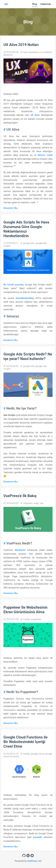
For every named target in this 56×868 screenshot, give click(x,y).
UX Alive (35, 115)
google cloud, (38, 754)
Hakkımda (46, 4)
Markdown (20, 550)
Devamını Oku (11, 208)
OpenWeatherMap (25, 298)
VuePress (32, 861)
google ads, (29, 243)
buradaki (38, 837)
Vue (31, 554)
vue (42, 503)
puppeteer (36, 619)
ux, (42, 52)
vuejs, (36, 503)
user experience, (32, 52)
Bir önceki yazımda (13, 285)
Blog (35, 4)
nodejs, (27, 619)
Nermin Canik (45, 155)
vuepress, (28, 503)
